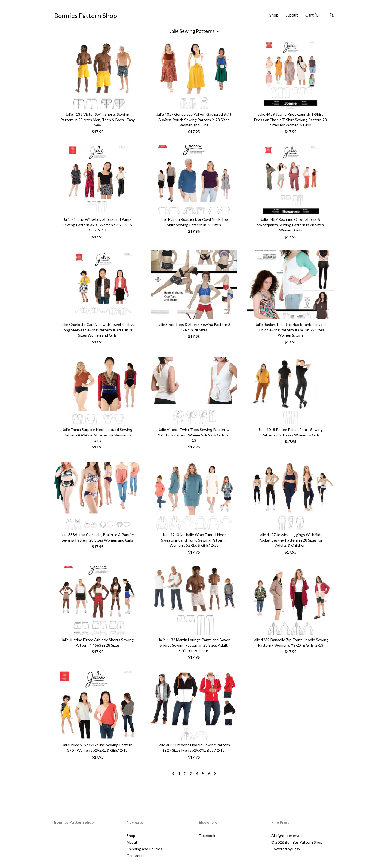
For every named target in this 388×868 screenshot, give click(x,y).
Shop (274, 15)
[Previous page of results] (173, 773)
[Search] (332, 16)
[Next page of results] (215, 773)
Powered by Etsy (286, 849)
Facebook (207, 835)
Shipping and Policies (144, 849)
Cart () (312, 15)
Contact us (136, 856)
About (292, 15)
